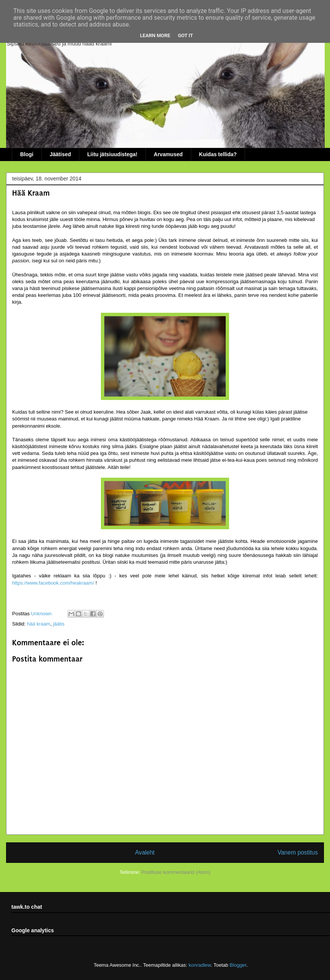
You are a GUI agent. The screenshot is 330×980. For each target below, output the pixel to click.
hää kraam (38, 624)
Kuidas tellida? (218, 154)
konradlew (200, 965)
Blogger (238, 965)
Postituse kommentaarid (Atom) (176, 872)
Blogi (27, 154)
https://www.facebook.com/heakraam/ (53, 583)
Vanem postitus (298, 852)
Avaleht (145, 852)
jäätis (59, 624)
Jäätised (60, 154)
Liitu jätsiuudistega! (112, 154)
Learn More (155, 35)
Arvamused (168, 154)
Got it (185, 35)
